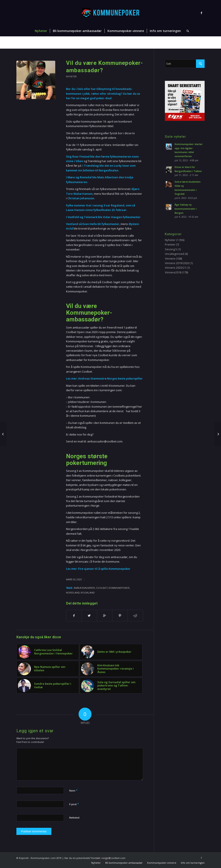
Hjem (124, 43)
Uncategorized (174, 254)
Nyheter (135, 43)
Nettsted (74, 818)
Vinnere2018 (173, 272)
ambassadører (84, 588)
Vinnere (170, 258)
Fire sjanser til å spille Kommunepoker (104, 569)
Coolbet (102, 588)
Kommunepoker (119, 588)
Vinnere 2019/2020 (177, 263)
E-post (74, 804)
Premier (170, 244)
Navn (73, 790)
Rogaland (88, 593)
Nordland (73, 593)
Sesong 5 (171, 249)
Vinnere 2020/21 (175, 268)
